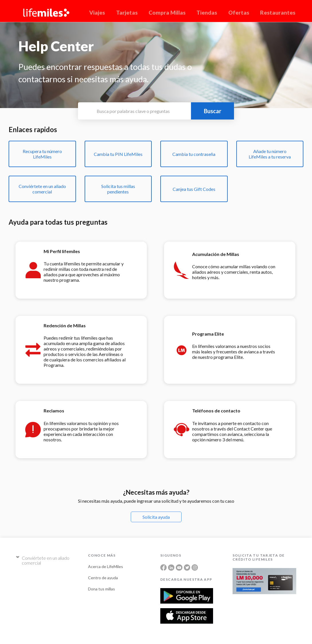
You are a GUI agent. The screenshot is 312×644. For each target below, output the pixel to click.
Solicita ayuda (156, 517)
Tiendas (207, 12)
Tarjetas (127, 12)
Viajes (97, 12)
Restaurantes (278, 12)
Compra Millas (167, 12)
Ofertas (239, 12)
